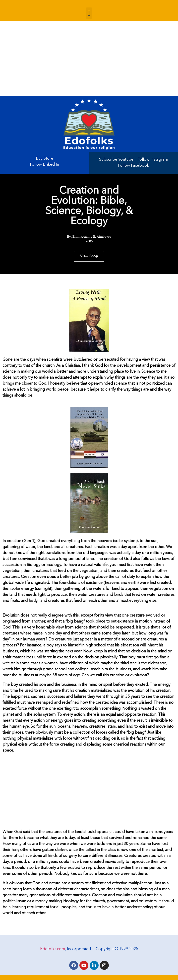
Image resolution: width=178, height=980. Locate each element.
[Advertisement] (89, 59)
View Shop (89, 257)
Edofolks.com (53, 949)
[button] (89, 13)
